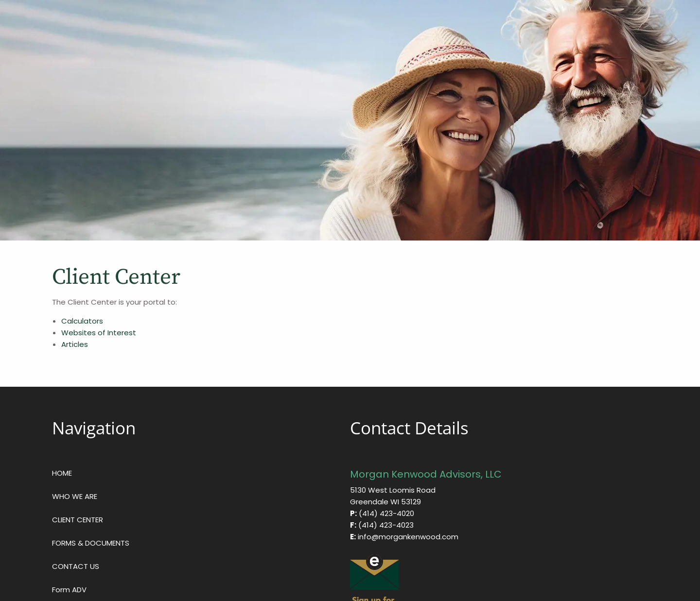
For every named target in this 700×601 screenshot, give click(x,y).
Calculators (82, 321)
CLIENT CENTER (78, 520)
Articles (75, 344)
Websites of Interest (100, 333)
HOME (62, 473)
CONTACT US (76, 566)
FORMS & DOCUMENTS (91, 543)
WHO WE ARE (75, 496)
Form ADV (69, 590)
